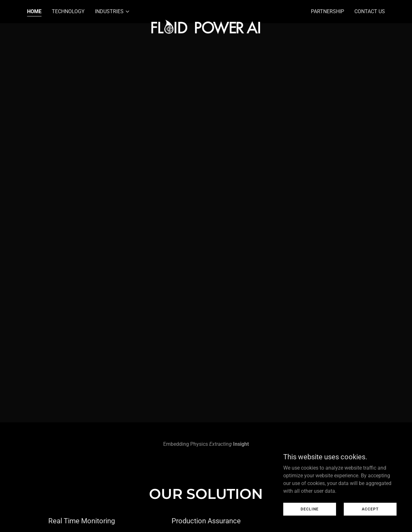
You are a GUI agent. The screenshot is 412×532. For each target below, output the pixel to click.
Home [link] (34, 11)
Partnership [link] (328, 11)
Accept (370, 509)
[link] (206, 10)
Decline (310, 509)
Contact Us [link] (370, 11)
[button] (112, 12)
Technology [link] (68, 11)
